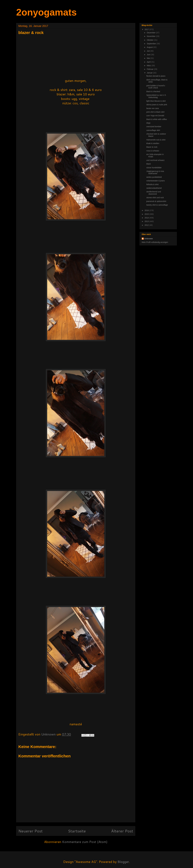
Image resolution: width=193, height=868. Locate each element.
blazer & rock (152, 147)
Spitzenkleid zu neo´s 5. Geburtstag (156, 96)
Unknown (149, 239)
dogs (148, 123)
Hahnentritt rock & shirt (156, 140)
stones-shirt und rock (155, 198)
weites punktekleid (154, 177)
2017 (147, 29)
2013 (147, 221)
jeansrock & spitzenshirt (156, 201)
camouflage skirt (153, 130)
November (151, 36)
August (150, 47)
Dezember (151, 33)
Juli (148, 51)
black (149, 164)
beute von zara (153, 108)
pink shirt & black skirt (155, 112)
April (149, 62)
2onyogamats (46, 12)
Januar (150, 73)
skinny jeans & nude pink (157, 105)
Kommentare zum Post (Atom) (85, 842)
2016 (147, 210)
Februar (150, 69)
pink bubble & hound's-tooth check (156, 87)
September (152, 44)
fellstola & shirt (152, 184)
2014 (147, 218)
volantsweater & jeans (156, 181)
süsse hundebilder (154, 168)
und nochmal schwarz (155, 160)
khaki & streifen (153, 143)
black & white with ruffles (157, 119)
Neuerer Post (30, 831)
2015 (147, 214)
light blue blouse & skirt (156, 101)
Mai (149, 58)
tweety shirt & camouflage (157, 205)
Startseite (77, 831)
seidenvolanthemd (154, 188)
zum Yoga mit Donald (155, 116)
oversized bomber (154, 127)
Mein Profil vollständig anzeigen (155, 242)
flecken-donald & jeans (156, 76)
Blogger (123, 862)
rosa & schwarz (153, 151)
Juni (149, 55)
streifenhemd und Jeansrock (154, 193)
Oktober (150, 40)
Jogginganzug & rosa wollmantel (155, 172)
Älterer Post (122, 831)
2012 (147, 225)
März (149, 66)
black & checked (153, 91)
